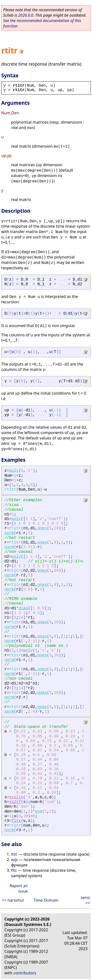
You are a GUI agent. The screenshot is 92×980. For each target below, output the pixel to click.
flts (16, 821)
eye (39, 812)
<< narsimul (13, 900)
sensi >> (85, 900)
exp (14, 860)
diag (23, 608)
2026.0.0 (26, 15)
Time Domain (46, 900)
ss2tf (15, 802)
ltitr (14, 854)
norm (9, 533)
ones (42, 528)
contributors (25, 973)
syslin (16, 797)
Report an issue (19, 888)
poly (14, 471)
